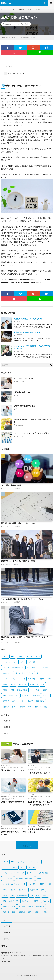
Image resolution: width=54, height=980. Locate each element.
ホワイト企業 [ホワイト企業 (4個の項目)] (43, 667)
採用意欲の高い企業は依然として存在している (18, 523)
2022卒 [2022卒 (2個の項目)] (5, 656)
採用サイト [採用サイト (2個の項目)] (26, 695)
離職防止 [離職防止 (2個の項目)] (38, 707)
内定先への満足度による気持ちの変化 (29, 319)
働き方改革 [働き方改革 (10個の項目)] (23, 684)
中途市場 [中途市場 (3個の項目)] (32, 679)
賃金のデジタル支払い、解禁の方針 (14, 833)
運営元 (38, 9)
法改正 (13, 799)
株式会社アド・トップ (11, 952)
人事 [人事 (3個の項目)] (49, 679)
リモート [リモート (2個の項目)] (40, 673)
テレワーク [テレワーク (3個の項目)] (31, 667)
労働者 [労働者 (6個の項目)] (5, 690)
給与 (10, 828)
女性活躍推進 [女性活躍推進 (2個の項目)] (22, 690)
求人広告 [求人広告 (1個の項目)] (22, 701)
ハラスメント (8, 767)
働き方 (16, 767)
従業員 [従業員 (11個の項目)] (45, 690)
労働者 (26, 24)
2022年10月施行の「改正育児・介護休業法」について (40, 803)
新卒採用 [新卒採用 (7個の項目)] (6, 701)
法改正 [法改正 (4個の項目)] (31, 701)
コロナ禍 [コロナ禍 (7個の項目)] (32, 662)
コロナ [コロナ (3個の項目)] (23, 662)
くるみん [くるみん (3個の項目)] (21, 656)
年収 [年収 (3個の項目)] (31, 690)
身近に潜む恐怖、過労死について (18, 73)
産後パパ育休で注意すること (24, 406)
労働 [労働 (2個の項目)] (43, 684)
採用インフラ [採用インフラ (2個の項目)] (14, 695)
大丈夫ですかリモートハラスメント (28, 332)
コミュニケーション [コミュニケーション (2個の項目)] (10, 662)
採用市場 (11, 9)
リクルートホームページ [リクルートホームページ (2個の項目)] (24, 673)
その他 (30, 9)
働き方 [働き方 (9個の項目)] (13, 684)
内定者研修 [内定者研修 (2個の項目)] (34, 684)
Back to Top (27, 846)
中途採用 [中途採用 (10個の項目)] (41, 679)
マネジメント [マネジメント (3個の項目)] (7, 673)
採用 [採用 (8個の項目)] (4, 695)
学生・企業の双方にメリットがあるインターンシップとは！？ (24, 599)
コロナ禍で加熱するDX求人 (11, 485)
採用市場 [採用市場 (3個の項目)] (36, 695)
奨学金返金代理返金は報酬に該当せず (40, 831)
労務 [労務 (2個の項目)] (12, 690)
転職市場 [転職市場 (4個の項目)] (22, 707)
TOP (3, 9)
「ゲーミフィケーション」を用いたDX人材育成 (31, 433)
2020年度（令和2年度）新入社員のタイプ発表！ (19, 561)
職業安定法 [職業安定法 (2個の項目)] (40, 701)
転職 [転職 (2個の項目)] (14, 707)
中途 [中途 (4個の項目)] (24, 679)
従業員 (21, 767)
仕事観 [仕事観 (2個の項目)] (5, 684)
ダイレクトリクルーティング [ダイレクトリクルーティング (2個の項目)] (13, 667)
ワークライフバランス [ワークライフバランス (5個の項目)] (11, 679)
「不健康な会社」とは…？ (23, 392)
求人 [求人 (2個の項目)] (14, 701)
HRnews (33, 975)
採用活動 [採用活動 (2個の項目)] (46, 695)
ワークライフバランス (37, 767)
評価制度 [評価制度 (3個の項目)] (6, 707)
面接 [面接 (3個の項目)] (46, 707)
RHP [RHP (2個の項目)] (13, 656)
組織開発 (21, 9)
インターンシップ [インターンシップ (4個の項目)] (34, 656)
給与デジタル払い (19, 828)
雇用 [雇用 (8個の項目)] (30, 707)
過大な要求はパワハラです (23, 378)
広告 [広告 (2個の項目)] (38, 690)
